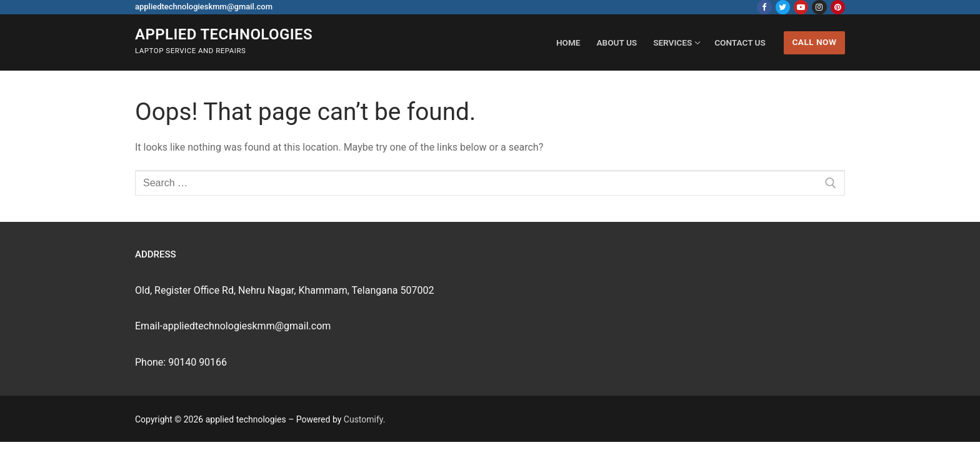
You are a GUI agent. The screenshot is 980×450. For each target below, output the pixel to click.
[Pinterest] (838, 7)
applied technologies (224, 34)
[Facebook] (764, 7)
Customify (363, 419)
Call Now (814, 42)
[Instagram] (819, 7)
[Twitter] (783, 7)
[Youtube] (801, 7)
